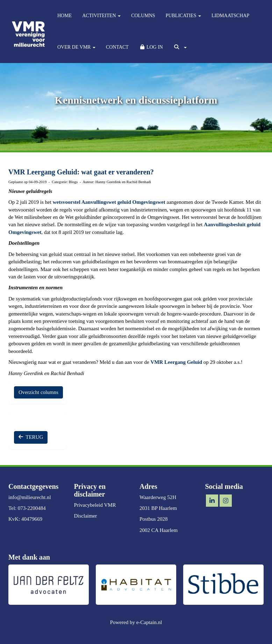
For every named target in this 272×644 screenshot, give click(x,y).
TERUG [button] (31, 437)
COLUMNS (143, 16)
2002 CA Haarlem (159, 530)
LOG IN (151, 47)
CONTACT (117, 47)
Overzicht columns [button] (38, 392)
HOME (65, 16)
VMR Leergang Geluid (177, 362)
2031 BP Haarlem (158, 508)
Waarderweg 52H (158, 497)
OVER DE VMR (76, 47)
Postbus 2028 (153, 519)
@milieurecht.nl (30, 497)
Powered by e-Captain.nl (136, 622)
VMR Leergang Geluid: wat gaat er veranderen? (81, 172)
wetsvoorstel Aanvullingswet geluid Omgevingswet (109, 202)
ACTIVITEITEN (101, 16)
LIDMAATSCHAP (230, 16)
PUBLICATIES (183, 16)
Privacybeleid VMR (95, 505)
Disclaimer (86, 516)
